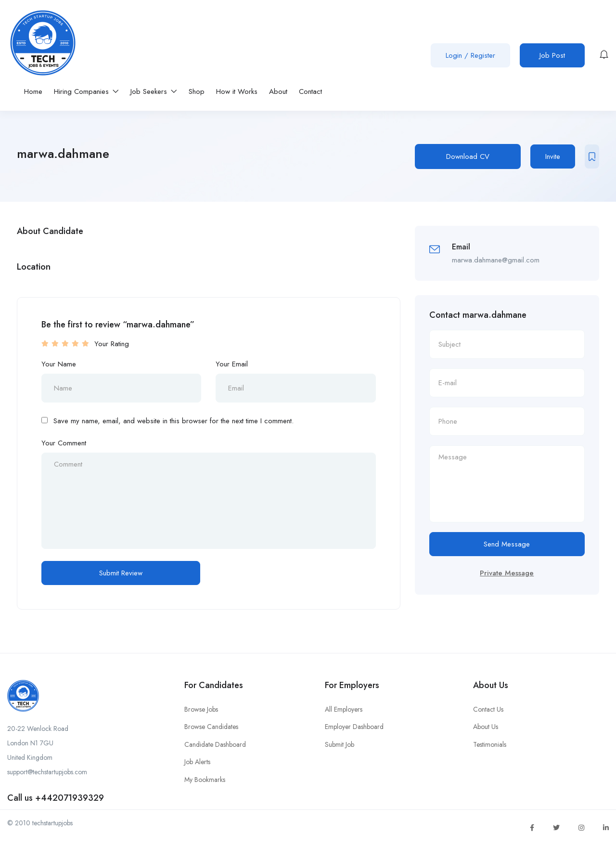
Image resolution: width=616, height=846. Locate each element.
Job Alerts (197, 762)
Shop (197, 91)
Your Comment (64, 443)
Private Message (507, 573)
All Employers (344, 709)
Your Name (59, 364)
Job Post (552, 55)
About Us (486, 727)
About (278, 91)
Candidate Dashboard (215, 744)
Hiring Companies (86, 91)
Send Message (507, 544)
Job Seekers (154, 91)
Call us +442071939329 (56, 798)
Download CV (468, 156)
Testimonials (490, 744)
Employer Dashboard (354, 727)
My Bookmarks (205, 780)
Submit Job (340, 744)
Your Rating (112, 344)
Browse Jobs (201, 709)
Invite (553, 156)
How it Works (237, 91)
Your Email (232, 364)
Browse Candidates (211, 727)
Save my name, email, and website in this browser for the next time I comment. (173, 421)
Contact (310, 91)
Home (33, 91)
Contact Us (488, 709)
